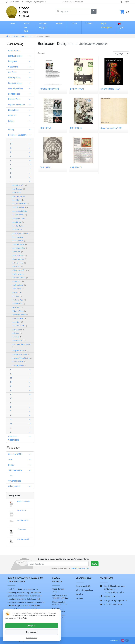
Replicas (20, 115)
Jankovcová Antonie (21, 233)
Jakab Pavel (16, 193)
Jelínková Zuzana (20, 278)
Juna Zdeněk (19, 340)
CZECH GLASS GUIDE (113, 605)
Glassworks (20, 67)
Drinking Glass (20, 78)
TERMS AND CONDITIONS (73, 2)
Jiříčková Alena (19, 311)
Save (95, 564)
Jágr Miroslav (18, 189)
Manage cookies (32, 638)
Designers (20, 61)
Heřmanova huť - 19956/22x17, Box (60, 597)
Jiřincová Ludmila (20, 315)
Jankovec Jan (17, 230)
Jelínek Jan (17, 267)
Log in (126, 2)
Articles (59, 24)
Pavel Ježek (22, 511)
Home (13, 24)
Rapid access (14, 51)
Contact (89, 24)
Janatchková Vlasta (19, 211)
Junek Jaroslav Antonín (21, 346)
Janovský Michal (19, 244)
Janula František (20, 248)
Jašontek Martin (19, 259)
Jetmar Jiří (18, 281)
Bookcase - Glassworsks (20, 438)
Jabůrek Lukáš (19, 185)
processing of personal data (79, 568)
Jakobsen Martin (18, 196)
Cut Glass (20, 72)
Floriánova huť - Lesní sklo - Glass (60, 603)
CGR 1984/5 (76, 167)
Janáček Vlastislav (20, 204)
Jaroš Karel (17, 252)
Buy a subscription (106, 25)
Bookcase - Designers (20, 135)
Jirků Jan (17, 296)
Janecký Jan (18, 222)
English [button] (121, 26)
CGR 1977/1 (46, 167)
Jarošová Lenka (19, 255)
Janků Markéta (17, 237)
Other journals (20, 486)
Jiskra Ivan (17, 307)
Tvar (20, 460)
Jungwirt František (20, 351)
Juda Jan (17, 333)
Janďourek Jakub (19, 218)
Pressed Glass (20, 99)
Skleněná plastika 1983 (111, 128)
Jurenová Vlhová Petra (22, 358)
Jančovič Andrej (19, 215)
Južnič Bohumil (19, 365)
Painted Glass (20, 94)
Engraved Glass (20, 83)
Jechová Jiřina (19, 263)
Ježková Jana (17, 292)
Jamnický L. (18, 200)
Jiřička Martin (18, 304)
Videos (74, 24)
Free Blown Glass (20, 88)
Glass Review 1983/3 (58, 590)
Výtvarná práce (15, 481)
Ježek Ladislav (19, 285)
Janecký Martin (18, 226)
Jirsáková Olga (19, 300)
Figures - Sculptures (20, 105)
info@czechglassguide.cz (36, 2)
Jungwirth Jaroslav (21, 354)
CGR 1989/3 (46, 128)
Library (20, 129)
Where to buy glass (43, 25)
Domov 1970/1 (77, 89)
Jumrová (17, 337)
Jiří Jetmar (21, 530)
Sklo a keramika (20, 470)
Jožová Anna (18, 329)
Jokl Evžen (17, 322)
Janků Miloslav (19, 241)
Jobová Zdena (19, 318)
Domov (20, 465)
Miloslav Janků (23, 539)
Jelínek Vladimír (20, 270)
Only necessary (32, 632)
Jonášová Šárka (19, 326)
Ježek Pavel (18, 289)
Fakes (20, 121)
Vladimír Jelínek (23, 501)
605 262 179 (14, 2)
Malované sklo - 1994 (110, 89)
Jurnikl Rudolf (19, 362)
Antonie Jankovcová (49, 89)
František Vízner (20, 56)
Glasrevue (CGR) (20, 454)
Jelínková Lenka (18, 274)
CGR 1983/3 (76, 128)
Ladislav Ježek (23, 520)
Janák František (20, 207)
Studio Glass (20, 110)
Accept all (32, 626)
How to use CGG (27, 27)
